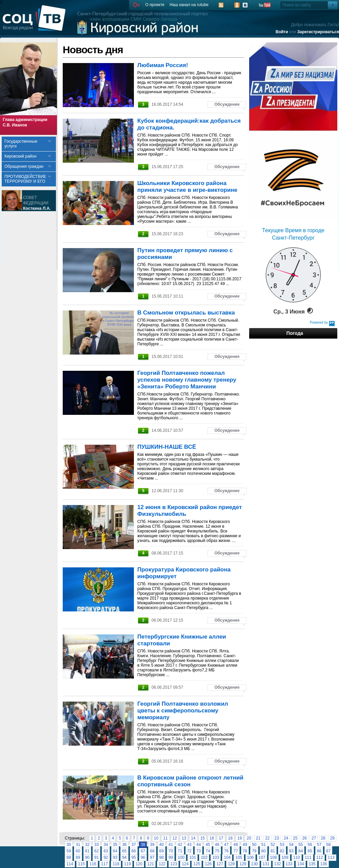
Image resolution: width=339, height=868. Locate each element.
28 (323, 838)
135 (312, 864)
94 (124, 857)
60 (78, 851)
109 (285, 857)
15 (203, 838)
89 (78, 857)
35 (115, 845)
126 (208, 864)
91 (96, 857)
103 (216, 857)
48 (235, 845)
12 (175, 838)
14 (193, 838)
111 (308, 857)
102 (204, 857)
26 (305, 838)
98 (162, 857)
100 (181, 857)
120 (139, 864)
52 (273, 845)
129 (243, 864)
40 (162, 845)
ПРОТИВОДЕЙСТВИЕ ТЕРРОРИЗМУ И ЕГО (25, 179)
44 (198, 845)
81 (273, 851)
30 (69, 845)
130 (255, 864)
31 (78, 845)
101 (193, 857)
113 (331, 857)
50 (254, 845)
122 (162, 864)
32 (87, 845)
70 (171, 851)
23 (277, 838)
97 (152, 857)
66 (134, 851)
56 (310, 845)
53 (282, 845)
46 (217, 845)
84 (301, 851)
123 (174, 864)
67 (143, 851)
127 (220, 864)
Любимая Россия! (163, 65)
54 (291, 845)
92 (106, 857)
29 (332, 838)
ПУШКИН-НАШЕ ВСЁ (167, 447)
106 (251, 857)
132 (278, 864)
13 (184, 838)
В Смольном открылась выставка (186, 313)
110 (297, 857)
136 (324, 864)
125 (197, 864)
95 (134, 857)
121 (151, 864)
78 (245, 851)
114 (70, 864)
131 (266, 864)
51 (264, 845)
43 (189, 845)
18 (230, 838)
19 (240, 838)
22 (267, 838)
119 (127, 864)
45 (208, 845)
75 (217, 851)
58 (328, 845)
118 (116, 864)
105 (239, 857)
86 (319, 851)
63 (106, 851)
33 (96, 845)
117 (104, 864)
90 (87, 857)
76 (226, 851)
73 (198, 851)
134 (301, 864)
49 (245, 845)
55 (301, 845)
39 (152, 845)
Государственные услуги (21, 144)
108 (274, 857)
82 (282, 851)
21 (258, 838)
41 (171, 845)
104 (227, 857)
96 (143, 857)
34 (106, 845)
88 (69, 857)
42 (180, 845)
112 (320, 857)
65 (124, 851)
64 (115, 851)
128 (231, 864)
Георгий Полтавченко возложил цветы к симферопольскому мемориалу (183, 711)
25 (295, 838)
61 (87, 851)
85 (310, 851)
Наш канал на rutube (189, 5)
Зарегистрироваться (318, 32)
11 (165, 838)
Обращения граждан (24, 166)
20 (249, 838)
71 (180, 851)
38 (143, 845)
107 (262, 857)
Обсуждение (227, 104)
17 (221, 838)
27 (314, 838)
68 (152, 851)
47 (226, 845)
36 (124, 845)
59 (69, 851)
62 (96, 851)
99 (171, 857)
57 (319, 845)
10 (156, 838)
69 (162, 851)
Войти (282, 32)
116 (93, 864)
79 (254, 851)
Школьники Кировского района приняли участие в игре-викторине (187, 187)
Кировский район (21, 156)
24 (286, 838)
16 (212, 838)
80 (264, 851)
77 (235, 851)
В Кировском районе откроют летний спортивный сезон (190, 781)
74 (208, 851)
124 (185, 864)
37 (134, 845)
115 (81, 864)
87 (328, 851)
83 (291, 851)
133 (289, 864)
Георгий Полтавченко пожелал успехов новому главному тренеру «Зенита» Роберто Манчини (187, 380)
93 (115, 857)
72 (189, 851)
